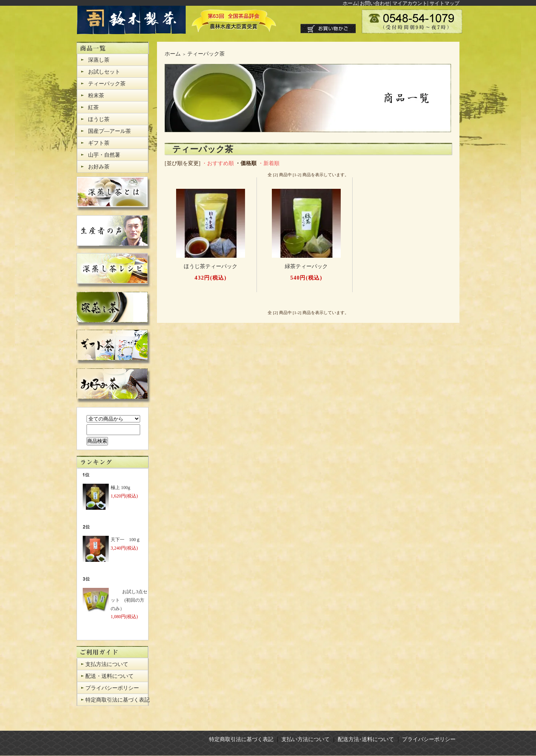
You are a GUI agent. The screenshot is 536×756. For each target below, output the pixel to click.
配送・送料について (109, 676)
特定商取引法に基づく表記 (118, 700)
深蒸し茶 (99, 60)
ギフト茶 (99, 143)
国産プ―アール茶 (109, 131)
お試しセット (104, 72)
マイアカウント (410, 3)
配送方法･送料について (366, 739)
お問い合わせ (375, 3)
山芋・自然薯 (104, 155)
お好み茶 (99, 167)
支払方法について (107, 664)
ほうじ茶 (99, 119)
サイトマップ (444, 3)
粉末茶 (96, 96)
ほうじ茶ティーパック (211, 266)
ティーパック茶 (107, 84)
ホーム (350, 3)
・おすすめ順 (218, 163)
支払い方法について (306, 739)
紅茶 (93, 107)
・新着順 (269, 163)
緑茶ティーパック (306, 266)
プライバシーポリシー (112, 688)
